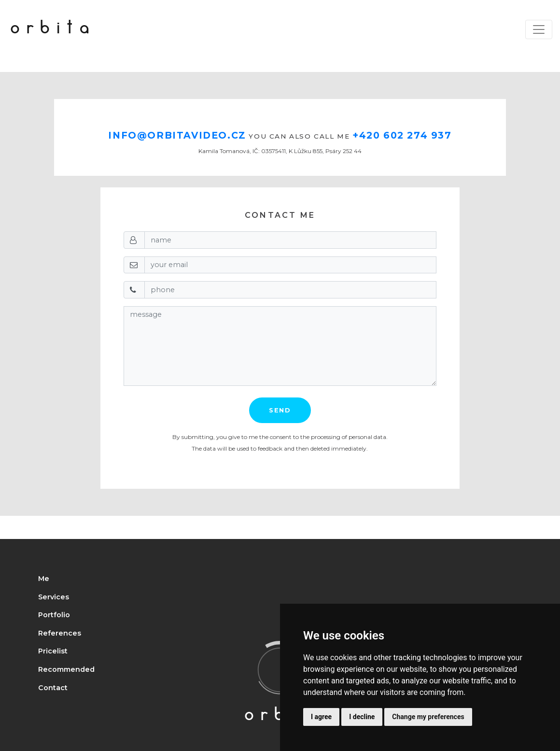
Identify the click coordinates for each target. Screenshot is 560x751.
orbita (53, 29)
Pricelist (53, 651)
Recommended (66, 669)
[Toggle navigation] (539, 29)
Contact (53, 688)
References (60, 633)
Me (44, 579)
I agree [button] (321, 717)
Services (54, 597)
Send (280, 410)
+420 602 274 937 (402, 135)
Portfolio (54, 615)
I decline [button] (362, 717)
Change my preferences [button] (428, 717)
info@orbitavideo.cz (177, 135)
